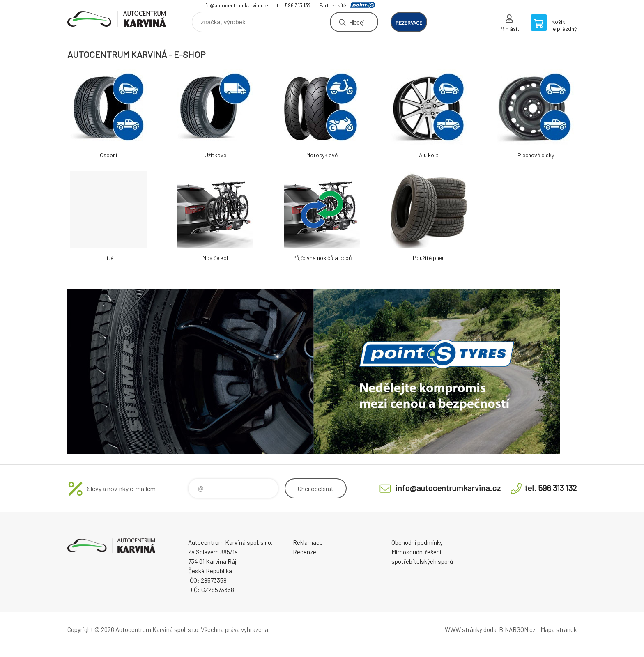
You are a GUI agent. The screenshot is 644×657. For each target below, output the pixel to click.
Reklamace (308, 542)
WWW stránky (463, 629)
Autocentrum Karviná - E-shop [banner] (117, 19)
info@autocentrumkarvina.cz (235, 5)
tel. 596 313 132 (294, 5)
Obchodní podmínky (417, 542)
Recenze (305, 552)
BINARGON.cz (517, 629)
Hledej (356, 22)
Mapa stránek (559, 629)
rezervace (409, 23)
